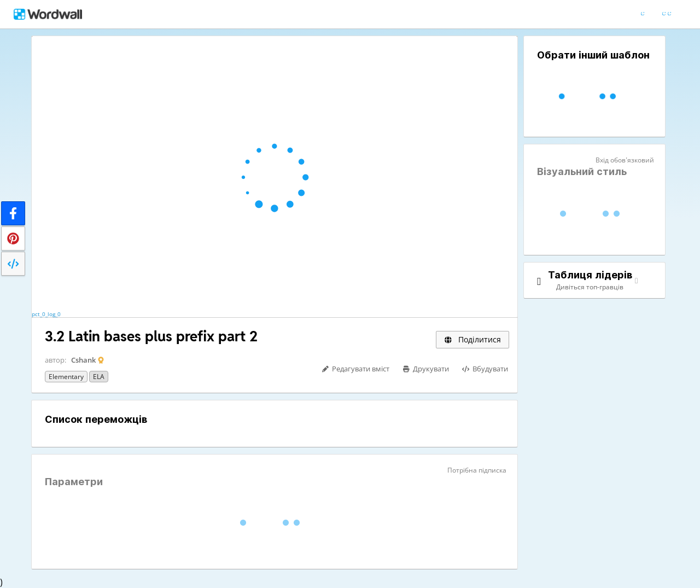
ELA (99, 377)
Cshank (83, 360)
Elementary (66, 377)
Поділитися (472, 339)
